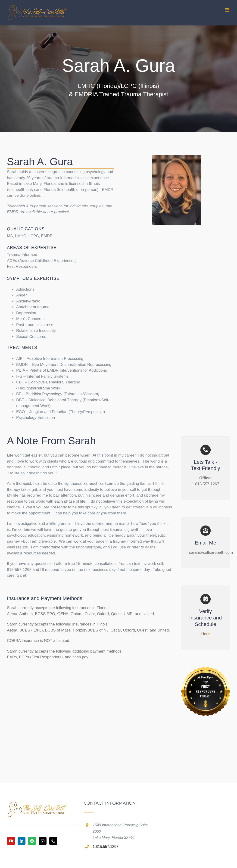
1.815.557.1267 (105, 847)
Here (206, 634)
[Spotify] (32, 841)
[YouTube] (11, 841)
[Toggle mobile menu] (228, 10)
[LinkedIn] (22, 841)
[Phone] (53, 841)
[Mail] (43, 841)
